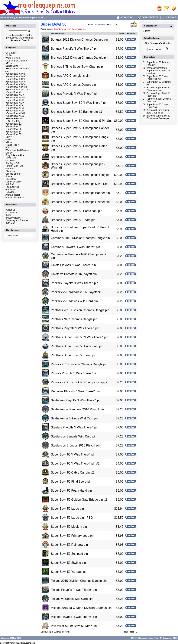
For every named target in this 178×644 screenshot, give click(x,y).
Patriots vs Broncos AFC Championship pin (80, 382)
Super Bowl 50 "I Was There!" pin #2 (75, 464)
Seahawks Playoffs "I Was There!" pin (76, 400)
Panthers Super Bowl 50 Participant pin (77, 346)
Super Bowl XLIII (15, 100)
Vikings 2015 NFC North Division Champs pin (81, 608)
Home (4, 18)
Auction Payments (15, 198)
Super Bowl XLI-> (16, 95)
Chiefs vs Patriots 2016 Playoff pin (74, 274)
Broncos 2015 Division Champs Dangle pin (79, 58)
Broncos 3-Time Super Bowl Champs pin (78, 67)
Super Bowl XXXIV (16, 76)
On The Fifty (14, 121)
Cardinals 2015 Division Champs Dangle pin (80, 238)
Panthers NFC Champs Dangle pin (74, 319)
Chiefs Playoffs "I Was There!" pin (73, 265)
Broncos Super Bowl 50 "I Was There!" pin (79, 103)
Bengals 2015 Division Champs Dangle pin (79, 40)
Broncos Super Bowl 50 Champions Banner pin (158, 117)
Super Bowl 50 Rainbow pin (69, 545)
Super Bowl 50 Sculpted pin (69, 554)
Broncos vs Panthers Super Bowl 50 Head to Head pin (158, 71)
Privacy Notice (13, 218)
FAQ (8, 215)
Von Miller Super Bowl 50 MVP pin (74, 626)
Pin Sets (10, 169)
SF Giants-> (11, 53)
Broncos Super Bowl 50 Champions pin (77, 157)
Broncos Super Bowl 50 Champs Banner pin (80, 193)
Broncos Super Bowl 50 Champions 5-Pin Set (81, 121)
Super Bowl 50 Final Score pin (71, 482)
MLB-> (9, 55)
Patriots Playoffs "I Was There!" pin (74, 373)
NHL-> (9, 142)
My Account (125, 17)
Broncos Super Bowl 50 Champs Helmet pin (80, 202)
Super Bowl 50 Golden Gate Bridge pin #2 (79, 500)
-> (13, 66)
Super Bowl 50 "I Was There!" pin (73, 454)
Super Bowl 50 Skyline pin (68, 563)
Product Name (58, 34)
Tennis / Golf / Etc (14, 166)
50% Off (10, 148)
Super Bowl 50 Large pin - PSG (72, 518)
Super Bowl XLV (15, 105)
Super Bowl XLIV (15, 103)
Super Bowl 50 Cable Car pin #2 (72, 473)
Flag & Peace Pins (15, 155)
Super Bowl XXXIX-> (17, 90)
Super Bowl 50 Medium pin (69, 527)
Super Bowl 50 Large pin (67, 509)
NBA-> (9, 137)
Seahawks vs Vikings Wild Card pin (74, 418)
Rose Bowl (11, 179)
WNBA (9, 140)
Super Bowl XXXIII (16, 74)
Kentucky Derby (13, 182)
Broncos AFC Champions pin (70, 76)
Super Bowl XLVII (16, 111)
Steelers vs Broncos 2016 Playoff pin (75, 445)
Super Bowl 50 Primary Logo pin (72, 536)
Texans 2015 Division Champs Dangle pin (79, 581)
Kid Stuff (10, 184)
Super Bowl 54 (14, 132)
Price (121, 34)
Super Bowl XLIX (15, 116)
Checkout (169, 17)
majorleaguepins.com (26, 643)
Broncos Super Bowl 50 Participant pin (77, 211)
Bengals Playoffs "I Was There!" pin (74, 49)
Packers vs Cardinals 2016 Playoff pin (76, 292)
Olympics (10, 171)
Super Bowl (23, 18)
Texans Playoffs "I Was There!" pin (74, 590)
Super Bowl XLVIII (16, 113)
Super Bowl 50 (36, 18)
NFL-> (9, 63)
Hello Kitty (11, 192)
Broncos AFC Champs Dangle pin (73, 85)
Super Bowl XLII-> (16, 98)
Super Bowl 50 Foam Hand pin (71, 491)
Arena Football (13, 195)
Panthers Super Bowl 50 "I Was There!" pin (80, 337)
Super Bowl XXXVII (16, 84)
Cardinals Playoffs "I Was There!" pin (75, 247)
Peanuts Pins (12, 187)
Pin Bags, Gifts (13, 163)
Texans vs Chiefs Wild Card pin (72, 599)
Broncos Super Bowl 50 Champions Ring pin (81, 175)
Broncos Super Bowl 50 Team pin (73, 220)
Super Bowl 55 (14, 134)
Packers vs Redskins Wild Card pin (74, 301)
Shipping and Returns (17, 220)
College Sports (13, 174)
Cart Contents (148, 17)
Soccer (9, 176)
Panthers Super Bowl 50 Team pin (74, 355)
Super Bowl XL (14, 92)
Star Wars (10, 190)
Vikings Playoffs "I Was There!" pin (74, 617)
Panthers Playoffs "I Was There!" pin (75, 328)
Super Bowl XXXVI (16, 82)
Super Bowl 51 (14, 124)
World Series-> (13, 58)
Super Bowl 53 (14, 129)
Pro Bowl (10, 161)
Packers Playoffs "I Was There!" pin (74, 283)
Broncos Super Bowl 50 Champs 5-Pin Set (79, 184)
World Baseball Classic (17, 150)
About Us (11, 210)
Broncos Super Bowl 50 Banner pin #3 (76, 112)
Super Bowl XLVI (15, 108)
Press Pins (11, 158)
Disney (9, 153)
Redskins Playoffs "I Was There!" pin (75, 391)
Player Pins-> (12, 145)
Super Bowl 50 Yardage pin (69, 572)
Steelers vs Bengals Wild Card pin (74, 436)
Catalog (12, 18)
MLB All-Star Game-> (16, 61)
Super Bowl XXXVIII (17, 87)
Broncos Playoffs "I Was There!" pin (75, 94)
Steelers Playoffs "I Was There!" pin (75, 427)
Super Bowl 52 (14, 126)
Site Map (11, 223)
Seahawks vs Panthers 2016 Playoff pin (77, 409)
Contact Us (12, 213)
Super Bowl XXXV (16, 79)
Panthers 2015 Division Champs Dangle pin (80, 310)
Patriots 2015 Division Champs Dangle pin (79, 364)
